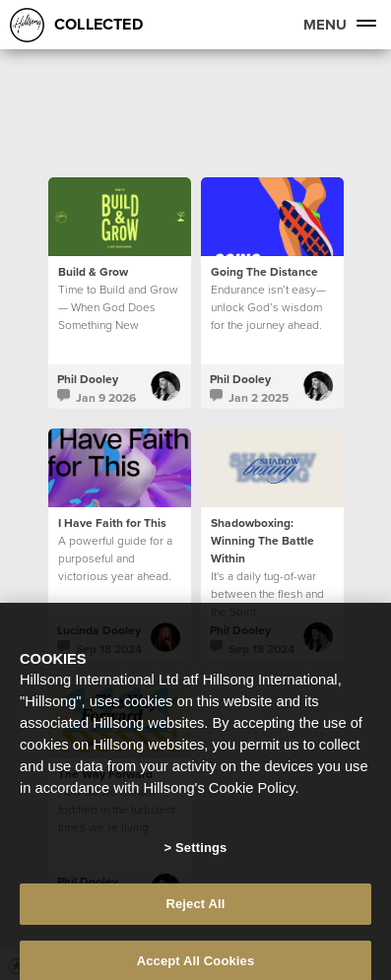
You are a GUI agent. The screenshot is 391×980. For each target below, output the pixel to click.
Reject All (195, 915)
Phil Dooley (88, 379)
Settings (201, 860)
